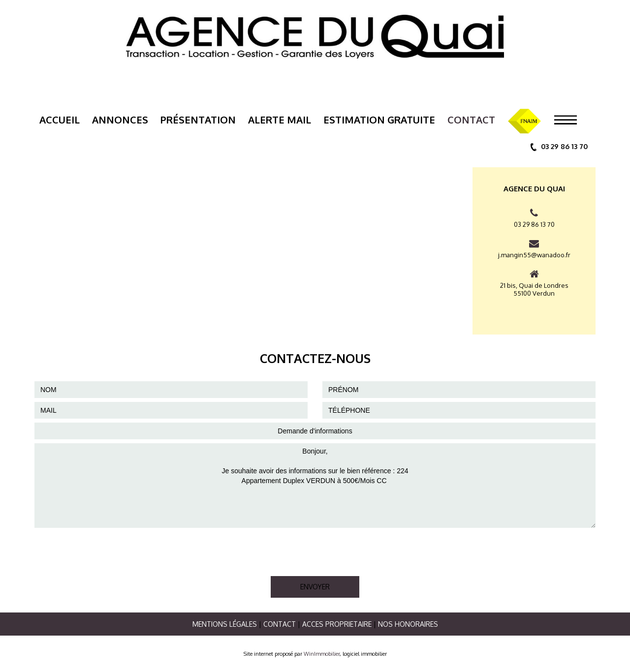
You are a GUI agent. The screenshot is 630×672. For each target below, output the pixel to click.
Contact (471, 120)
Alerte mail (280, 120)
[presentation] (109, 551)
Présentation (198, 120)
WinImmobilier (322, 654)
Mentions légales (225, 624)
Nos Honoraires (408, 624)
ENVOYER (315, 587)
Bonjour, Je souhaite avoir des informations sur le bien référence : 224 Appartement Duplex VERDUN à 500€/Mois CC (315, 486)
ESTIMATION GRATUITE (379, 120)
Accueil (60, 120)
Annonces (120, 120)
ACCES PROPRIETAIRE (337, 624)
